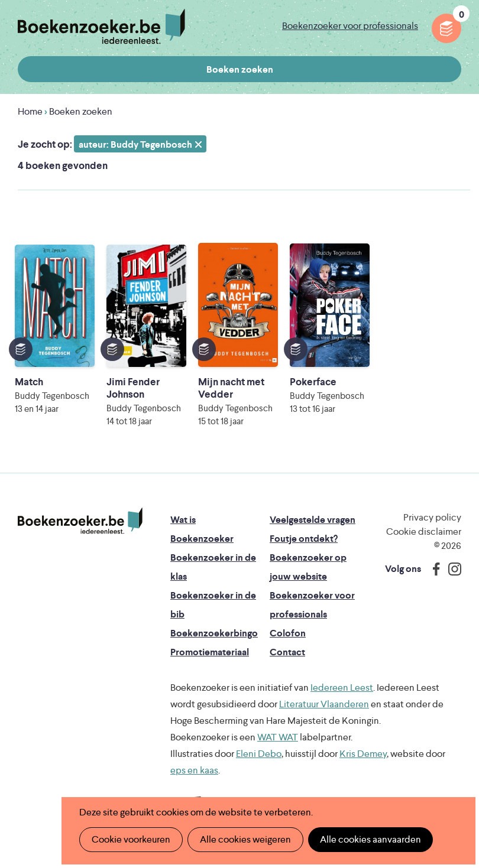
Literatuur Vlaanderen (324, 704)
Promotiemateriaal (210, 652)
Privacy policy (432, 517)
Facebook (433, 569)
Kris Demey (363, 754)
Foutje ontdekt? (304, 539)
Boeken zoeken (240, 69)
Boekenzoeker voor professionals (350, 26)
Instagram (451, 569)
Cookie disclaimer (424, 531)
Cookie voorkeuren (131, 839)
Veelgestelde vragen (313, 520)
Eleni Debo (259, 754)
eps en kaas (194, 770)
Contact (287, 652)
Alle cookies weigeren (245, 839)
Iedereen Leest (342, 687)
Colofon (288, 633)
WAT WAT (278, 737)
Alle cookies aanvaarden (370, 839)
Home (30, 111)
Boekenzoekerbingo (214, 633)
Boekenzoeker (101, 27)
